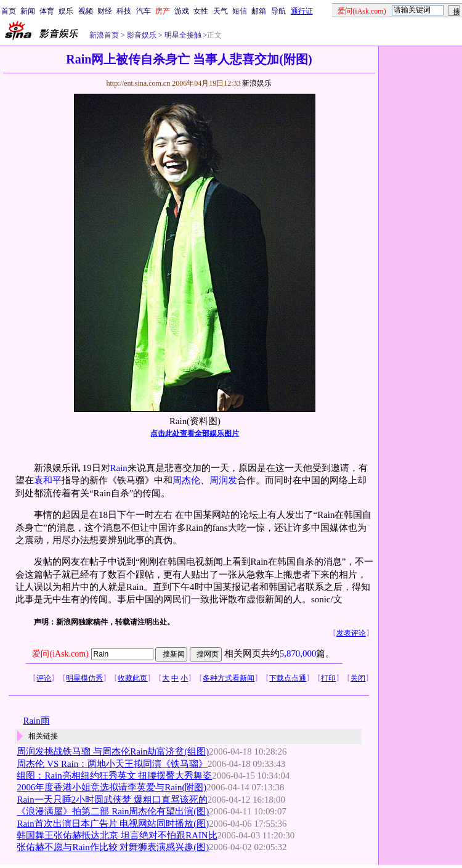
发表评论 (351, 633)
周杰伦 (186, 480)
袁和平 (48, 480)
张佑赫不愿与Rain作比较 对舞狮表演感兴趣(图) (113, 847)
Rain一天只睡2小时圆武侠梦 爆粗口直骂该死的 (112, 800)
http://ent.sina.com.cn (139, 83)
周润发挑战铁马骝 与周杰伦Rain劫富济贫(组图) (113, 751)
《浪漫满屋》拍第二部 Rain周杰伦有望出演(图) (113, 811)
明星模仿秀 (84, 678)
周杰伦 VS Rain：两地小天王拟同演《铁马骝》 (112, 764)
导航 (278, 11)
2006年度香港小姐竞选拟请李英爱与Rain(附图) (111, 787)
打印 (328, 678)
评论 (44, 678)
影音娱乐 (142, 35)
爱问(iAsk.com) (60, 654)
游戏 (182, 11)
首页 (9, 11)
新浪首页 (104, 35)
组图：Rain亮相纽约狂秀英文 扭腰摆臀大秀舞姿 (114, 776)
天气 (221, 11)
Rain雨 (36, 721)
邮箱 (259, 11)
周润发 (223, 480)
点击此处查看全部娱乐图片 (195, 433)
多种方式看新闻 (229, 678)
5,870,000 (298, 653)
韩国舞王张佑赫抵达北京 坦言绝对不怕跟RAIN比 (117, 835)
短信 (240, 11)
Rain (119, 468)
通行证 (302, 11)
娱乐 (66, 11)
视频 (86, 11)
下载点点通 (288, 678)
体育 (47, 11)
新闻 (28, 11)
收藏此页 (132, 678)
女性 (201, 11)
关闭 (358, 678)
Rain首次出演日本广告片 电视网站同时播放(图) (113, 824)
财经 (105, 11)
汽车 (144, 11)
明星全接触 (182, 35)
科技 (124, 11)
